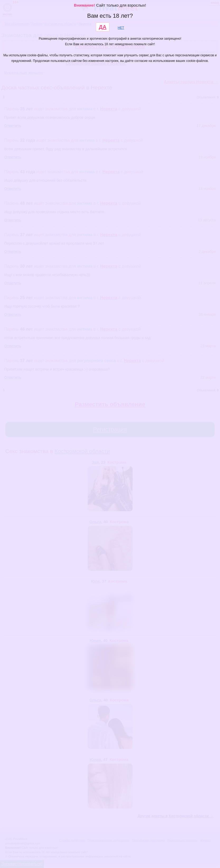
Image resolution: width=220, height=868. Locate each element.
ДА (103, 27)
